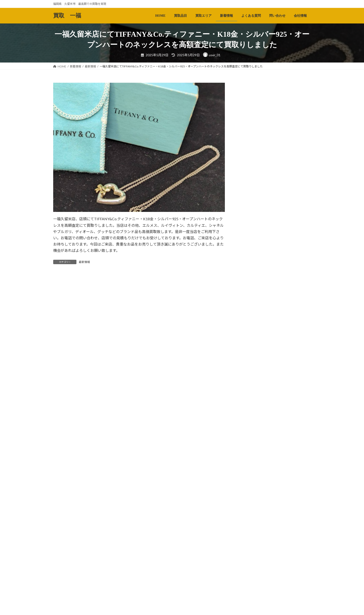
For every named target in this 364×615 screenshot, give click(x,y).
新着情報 (124, 610)
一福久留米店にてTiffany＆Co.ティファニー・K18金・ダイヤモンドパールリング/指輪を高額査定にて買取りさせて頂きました (289, 398)
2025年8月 (251, 511)
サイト (59, 407)
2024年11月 (252, 587)
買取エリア (102, 610)
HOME (62, 610)
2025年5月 (251, 539)
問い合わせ (171, 610)
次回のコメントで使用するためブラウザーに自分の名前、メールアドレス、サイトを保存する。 (138, 432)
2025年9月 (251, 502)
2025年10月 (252, 492)
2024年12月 (252, 577)
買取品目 (81, 610)
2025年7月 (251, 521)
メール (61, 383)
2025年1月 (251, 568)
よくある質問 (147, 610)
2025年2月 (251, 558)
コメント (63, 303)
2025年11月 (252, 483)
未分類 (248, 448)
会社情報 (193, 610)
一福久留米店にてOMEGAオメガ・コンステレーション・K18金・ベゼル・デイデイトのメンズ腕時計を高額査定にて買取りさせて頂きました (289, 202)
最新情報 (84, 262)
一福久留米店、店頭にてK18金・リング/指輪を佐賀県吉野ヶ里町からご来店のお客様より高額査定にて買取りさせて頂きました (289, 362)
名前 (59, 359)
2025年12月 (252, 473)
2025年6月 (251, 530)
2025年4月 (251, 549)
